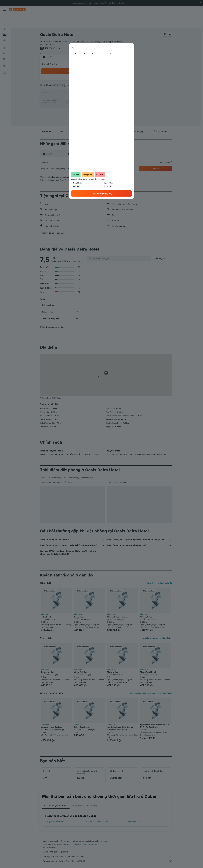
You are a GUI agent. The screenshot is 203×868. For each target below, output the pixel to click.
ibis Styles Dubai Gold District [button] (120, 715)
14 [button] (85, 81)
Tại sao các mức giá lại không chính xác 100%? (107, 849)
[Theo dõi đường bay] (4, 41)
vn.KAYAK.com (45, 862)
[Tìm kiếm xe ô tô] (4, 28)
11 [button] (66, 81)
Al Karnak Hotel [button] (147, 605)
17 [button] (60, 87)
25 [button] (66, 94)
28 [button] (85, 94)
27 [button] (79, 94)
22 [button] (91, 87)
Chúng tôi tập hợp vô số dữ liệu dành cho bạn (107, 844)
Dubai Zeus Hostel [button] (82, 715)
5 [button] (72, 75)
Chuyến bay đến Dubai (55, 810)
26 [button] (72, 94)
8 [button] (91, 75)
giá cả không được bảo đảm (87, 832)
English (122, 3)
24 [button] (60, 94)
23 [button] (97, 87)
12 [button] (72, 81)
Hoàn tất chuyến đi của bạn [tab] (56, 794)
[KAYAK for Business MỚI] (4, 47)
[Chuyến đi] (4, 54)
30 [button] (97, 94)
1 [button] (91, 69)
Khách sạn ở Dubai (134, 810)
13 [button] (79, 81)
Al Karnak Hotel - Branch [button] (117, 605)
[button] (200, 3)
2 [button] (97, 69)
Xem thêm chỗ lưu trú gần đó (160, 571)
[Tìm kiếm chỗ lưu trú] (4, 23)
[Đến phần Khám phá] (4, 36)
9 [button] (97, 75)
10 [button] (60, 81)
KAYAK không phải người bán (107, 840)
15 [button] (91, 81)
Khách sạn (57, 862)
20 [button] (79, 87)
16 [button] (97, 81)
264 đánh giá (55, 36)
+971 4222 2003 (47, 33)
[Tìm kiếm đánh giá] (121, 247)
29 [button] (91, 94)
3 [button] (60, 75)
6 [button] (79, 75)
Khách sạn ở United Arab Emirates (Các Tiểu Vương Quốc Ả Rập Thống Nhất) (110, 862)
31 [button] (60, 100)
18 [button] (66, 87)
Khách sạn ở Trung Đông (72, 862)
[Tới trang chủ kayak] (17, 10)
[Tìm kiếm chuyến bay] (4, 18)
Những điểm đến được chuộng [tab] (84, 794)
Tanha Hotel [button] (79, 605)
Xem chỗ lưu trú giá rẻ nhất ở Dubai (157, 626)
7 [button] (85, 75)
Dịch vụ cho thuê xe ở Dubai (97, 810)
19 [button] (72, 87)
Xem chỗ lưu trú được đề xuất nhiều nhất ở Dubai (151, 681)
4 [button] (66, 75)
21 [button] (85, 87)
